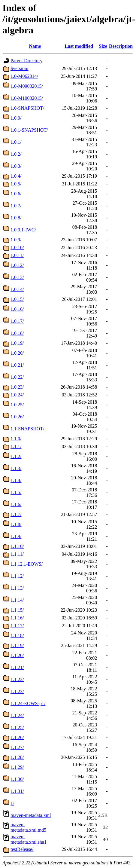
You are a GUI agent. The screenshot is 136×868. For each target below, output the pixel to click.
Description (121, 46)
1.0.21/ (17, 365)
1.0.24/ (17, 395)
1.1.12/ (17, 576)
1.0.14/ (17, 289)
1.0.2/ (16, 154)
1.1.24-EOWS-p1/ (28, 703)
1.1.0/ (16, 439)
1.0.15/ (17, 299)
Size (103, 46)
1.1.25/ (17, 727)
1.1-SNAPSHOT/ (27, 429)
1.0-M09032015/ (27, 86)
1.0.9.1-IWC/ (23, 230)
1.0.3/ (16, 166)
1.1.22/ (17, 679)
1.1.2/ (16, 456)
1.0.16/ (17, 309)
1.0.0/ (16, 118)
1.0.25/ (17, 405)
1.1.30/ (17, 779)
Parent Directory (26, 61)
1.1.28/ (17, 757)
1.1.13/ (17, 588)
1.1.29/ (17, 767)
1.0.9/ (16, 240)
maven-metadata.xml (31, 815)
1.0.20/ (17, 353)
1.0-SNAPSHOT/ (27, 108)
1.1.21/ (17, 667)
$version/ (20, 68)
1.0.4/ (16, 176)
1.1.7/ (16, 514)
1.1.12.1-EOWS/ (27, 564)
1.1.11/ (17, 554)
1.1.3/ (16, 468)
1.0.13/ (17, 277)
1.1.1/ (16, 446)
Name (35, 46)
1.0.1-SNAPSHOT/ (29, 130)
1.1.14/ (17, 600)
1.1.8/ (16, 524)
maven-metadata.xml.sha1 (29, 839)
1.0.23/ (17, 387)
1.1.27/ (17, 747)
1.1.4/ (16, 480)
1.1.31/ (17, 791)
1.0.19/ (17, 343)
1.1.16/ (17, 618)
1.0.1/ (16, 142)
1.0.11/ (17, 255)
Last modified (79, 46)
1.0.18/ (17, 333)
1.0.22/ (17, 377)
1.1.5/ (16, 492)
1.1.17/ (17, 626)
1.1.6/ (16, 504)
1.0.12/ (17, 265)
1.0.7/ (16, 206)
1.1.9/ (16, 536)
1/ (12, 803)
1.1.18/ (17, 636)
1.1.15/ (17, 610)
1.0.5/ (16, 184)
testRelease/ (22, 849)
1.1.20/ (17, 655)
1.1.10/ (17, 546)
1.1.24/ (17, 715)
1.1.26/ (17, 737)
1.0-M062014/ (24, 76)
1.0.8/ (16, 218)
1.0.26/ (17, 417)
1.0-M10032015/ (27, 98)
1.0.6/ (16, 194)
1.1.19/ (17, 645)
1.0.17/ (17, 321)
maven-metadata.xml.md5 (28, 827)
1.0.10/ (17, 248)
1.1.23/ (17, 691)
